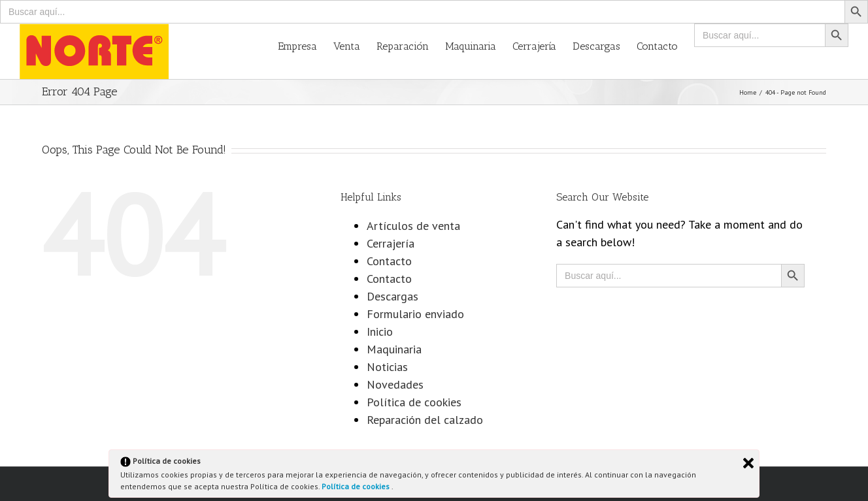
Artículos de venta (413, 226)
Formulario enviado (415, 314)
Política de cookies (357, 486)
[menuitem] (306, 45)
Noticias (387, 367)
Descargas (392, 296)
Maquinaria (394, 349)
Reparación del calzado (425, 420)
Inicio (380, 331)
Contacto (389, 261)
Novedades (395, 384)
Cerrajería (391, 243)
